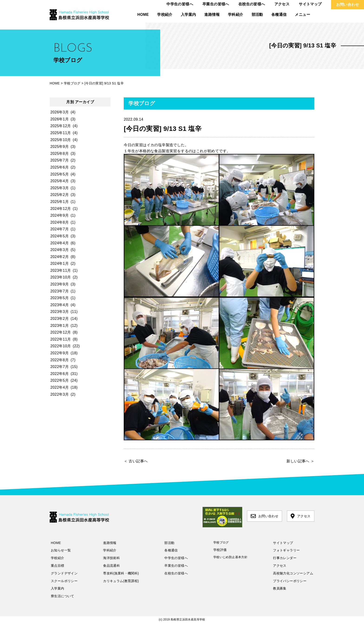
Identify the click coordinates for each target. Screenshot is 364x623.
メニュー (302, 15)
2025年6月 (60, 167)
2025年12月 (61, 126)
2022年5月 (60, 380)
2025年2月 (60, 195)
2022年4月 (60, 387)
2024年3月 (60, 250)
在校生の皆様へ (252, 4)
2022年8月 (60, 360)
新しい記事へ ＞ (300, 461)
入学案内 (188, 15)
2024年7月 (60, 229)
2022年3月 (60, 394)
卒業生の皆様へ (216, 4)
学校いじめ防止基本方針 (230, 557)
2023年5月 (60, 298)
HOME (143, 15)
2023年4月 (60, 305)
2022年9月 (60, 353)
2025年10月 (61, 140)
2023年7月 (60, 291)
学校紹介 (165, 15)
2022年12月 (61, 332)
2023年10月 (61, 277)
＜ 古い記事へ (136, 461)
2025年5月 (60, 174)
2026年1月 (60, 119)
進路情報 (212, 15)
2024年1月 (60, 263)
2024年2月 (60, 257)
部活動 (257, 15)
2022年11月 (61, 339)
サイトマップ (310, 4)
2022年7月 (60, 367)
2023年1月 (60, 326)
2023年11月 (61, 270)
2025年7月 (60, 160)
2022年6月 (60, 374)
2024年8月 (60, 222)
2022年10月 (61, 346)
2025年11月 (61, 133)
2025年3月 (60, 188)
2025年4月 (60, 181)
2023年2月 (60, 319)
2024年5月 (60, 236)
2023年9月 (60, 284)
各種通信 (279, 15)
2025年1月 (60, 202)
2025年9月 (60, 147)
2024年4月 (60, 243)
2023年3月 (60, 312)
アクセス (282, 4)
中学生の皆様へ (180, 4)
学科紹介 (236, 15)
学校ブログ (221, 542)
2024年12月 (61, 209)
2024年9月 (60, 215)
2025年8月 (60, 154)
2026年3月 (60, 112)
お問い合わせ (348, 5)
